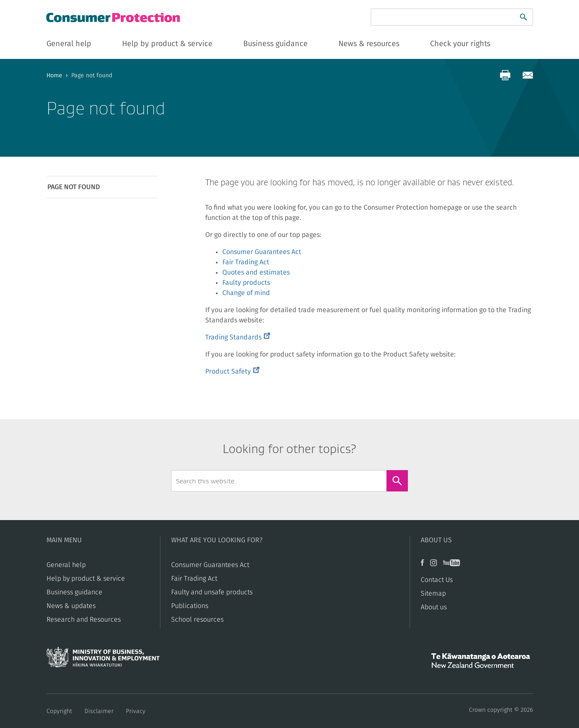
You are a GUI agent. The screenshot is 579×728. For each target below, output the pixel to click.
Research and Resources (84, 620)
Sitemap (433, 594)
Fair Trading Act (246, 262)
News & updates (71, 606)
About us (434, 607)
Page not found (74, 187)
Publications (190, 606)
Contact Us (437, 580)
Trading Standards (238, 337)
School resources (197, 620)
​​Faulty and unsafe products (212, 592)
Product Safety (232, 371)
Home (54, 76)
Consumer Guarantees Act (262, 252)
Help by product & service (86, 579)
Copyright (59, 711)
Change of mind (246, 293)
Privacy (136, 711)
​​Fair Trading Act (194, 579)
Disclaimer (99, 711)
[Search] (524, 17)
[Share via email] (528, 75)
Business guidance (74, 592)
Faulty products (246, 283)
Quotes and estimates (256, 272)
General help (66, 565)
